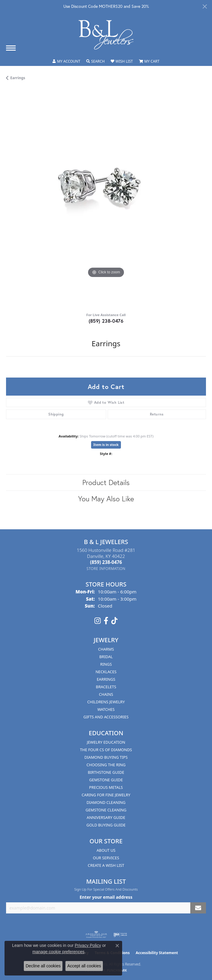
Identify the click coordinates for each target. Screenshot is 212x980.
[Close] (205, 6)
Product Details (106, 482)
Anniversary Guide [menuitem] (106, 817)
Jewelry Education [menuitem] (106, 742)
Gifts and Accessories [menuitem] (106, 717)
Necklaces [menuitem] (106, 672)
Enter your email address (106, 897)
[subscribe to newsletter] (198, 908)
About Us (106, 850)
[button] (66, 61)
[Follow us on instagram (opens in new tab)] (98, 621)
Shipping (56, 414)
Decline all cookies (43, 966)
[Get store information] (106, 569)
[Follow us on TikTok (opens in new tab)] (114, 621)
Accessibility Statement (157, 953)
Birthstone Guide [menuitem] (106, 772)
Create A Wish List (106, 865)
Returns (157, 414)
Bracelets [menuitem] (106, 687)
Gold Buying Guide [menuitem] (106, 825)
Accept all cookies (84, 966)
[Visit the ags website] (96, 935)
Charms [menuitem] (106, 649)
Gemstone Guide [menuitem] (106, 780)
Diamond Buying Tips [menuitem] (106, 757)
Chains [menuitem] (106, 694)
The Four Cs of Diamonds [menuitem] (106, 750)
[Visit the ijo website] (120, 935)
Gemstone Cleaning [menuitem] (106, 810)
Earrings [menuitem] (106, 679)
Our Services (106, 858)
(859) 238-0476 (106, 321)
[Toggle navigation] (11, 48)
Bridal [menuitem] (106, 657)
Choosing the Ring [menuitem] (106, 765)
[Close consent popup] (117, 946)
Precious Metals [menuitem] (106, 787)
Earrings (18, 78)
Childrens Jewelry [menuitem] (106, 702)
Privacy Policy (88, 945)
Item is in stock (106, 445)
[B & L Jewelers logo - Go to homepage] (106, 35)
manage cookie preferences (58, 952)
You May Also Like (106, 499)
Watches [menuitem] (106, 709)
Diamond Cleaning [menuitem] (106, 802)
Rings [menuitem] (106, 664)
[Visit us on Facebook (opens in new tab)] (106, 621)
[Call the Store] (106, 562)
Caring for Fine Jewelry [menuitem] (106, 795)
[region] (106, 199)
